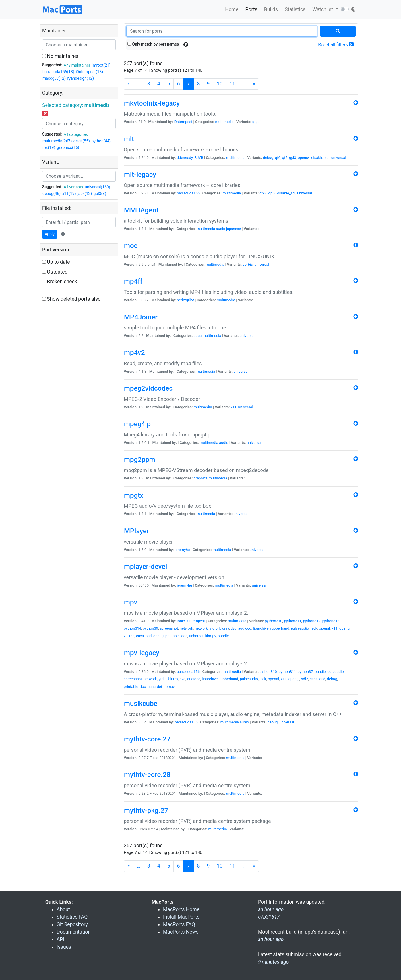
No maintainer (60, 56)
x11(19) (69, 194)
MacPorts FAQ (179, 924)
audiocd (245, 628)
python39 (150, 628)
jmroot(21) (101, 65)
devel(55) (82, 141)
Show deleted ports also (71, 299)
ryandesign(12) (81, 78)
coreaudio (336, 672)
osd (149, 636)
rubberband (280, 628)
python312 (312, 621)
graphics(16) (68, 147)
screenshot (169, 628)
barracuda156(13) (58, 72)
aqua (198, 336)
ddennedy (185, 158)
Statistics (295, 9)
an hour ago (271, 939)
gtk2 (263, 193)
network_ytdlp (206, 628)
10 (220, 84)
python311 (293, 621)
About (63, 909)
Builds (271, 9)
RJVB (199, 158)
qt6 (278, 158)
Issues (64, 947)
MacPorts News (181, 932)
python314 (132, 628)
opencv (304, 158)
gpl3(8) (100, 194)
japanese (233, 229)
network (186, 628)
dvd (234, 628)
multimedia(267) (57, 141)
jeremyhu (182, 550)
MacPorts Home (181, 909)
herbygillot (185, 300)
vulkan (129, 636)
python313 (331, 621)
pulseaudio (300, 628)
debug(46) (51, 194)
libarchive (261, 628)
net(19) (49, 147)
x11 (234, 407)
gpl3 (293, 158)
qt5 (285, 158)
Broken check (60, 282)
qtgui (256, 122)
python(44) (101, 141)
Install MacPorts (181, 917)
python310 (273, 621)
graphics (201, 478)
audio (221, 229)
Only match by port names (153, 44)
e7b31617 (269, 917)
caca (140, 636)
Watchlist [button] (323, 9)
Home (232, 9)
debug (268, 158)
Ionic (181, 621)
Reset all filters (336, 45)
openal (324, 628)
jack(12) (85, 194)
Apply (50, 234)
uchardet (196, 636)
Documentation (74, 932)
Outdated (55, 272)
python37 (305, 672)
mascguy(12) (54, 78)
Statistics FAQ (72, 917)
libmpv (211, 636)
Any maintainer (77, 65)
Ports (251, 9)
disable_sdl (320, 158)
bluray (224, 628)
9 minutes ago (273, 962)
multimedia (224, 122)
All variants (74, 187)
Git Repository (72, 924)
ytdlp (162, 679)
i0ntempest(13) (89, 72)
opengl (345, 628)
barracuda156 (188, 193)
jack (314, 628)
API (60, 939)
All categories (76, 134)
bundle (223, 636)
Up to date (56, 262)
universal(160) (97, 187)
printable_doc (176, 636)
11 (232, 84)
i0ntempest (183, 122)
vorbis (248, 264)
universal (339, 158)
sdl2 (305, 679)
